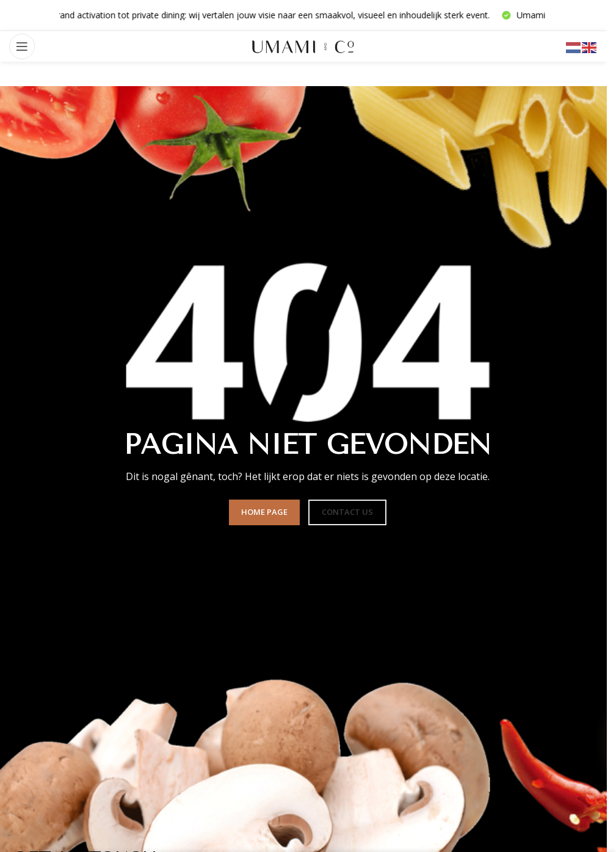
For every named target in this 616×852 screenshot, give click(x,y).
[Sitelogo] (304, 46)
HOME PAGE (264, 512)
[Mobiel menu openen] (22, 46)
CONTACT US (347, 512)
